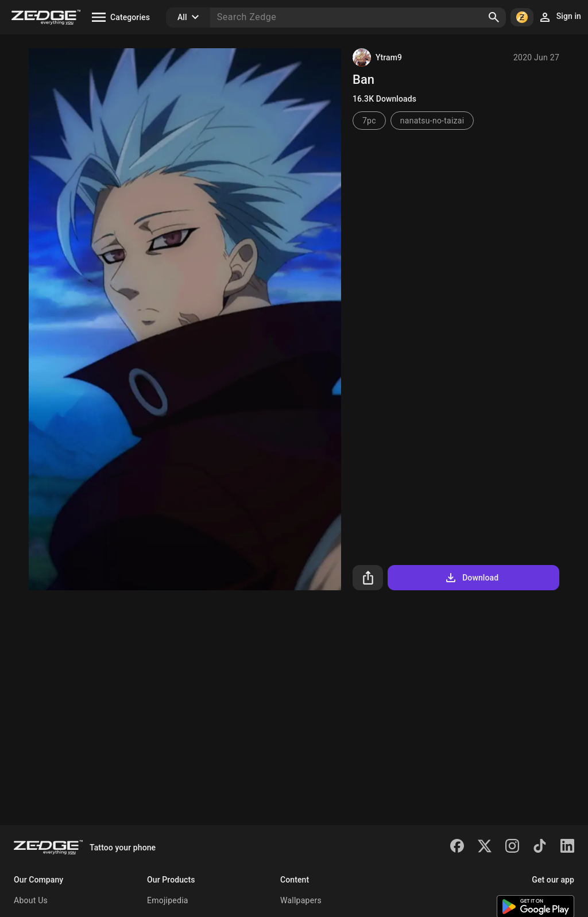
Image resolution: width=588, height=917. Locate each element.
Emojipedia (168, 900)
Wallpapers (301, 900)
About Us (31, 900)
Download (471, 578)
